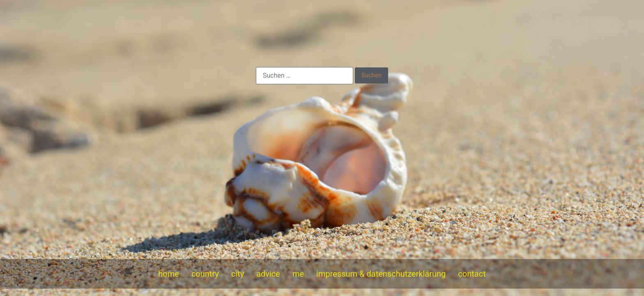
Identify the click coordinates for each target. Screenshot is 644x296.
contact (472, 274)
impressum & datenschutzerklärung (381, 274)
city (238, 274)
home (169, 274)
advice (268, 274)
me (298, 274)
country (205, 274)
